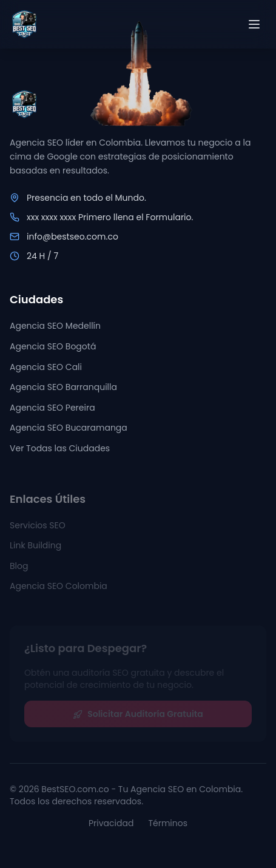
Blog (19, 569)
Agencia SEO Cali (46, 368)
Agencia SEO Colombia (59, 590)
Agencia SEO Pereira (52, 408)
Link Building (35, 548)
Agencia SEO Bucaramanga (69, 429)
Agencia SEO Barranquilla (63, 388)
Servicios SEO (38, 528)
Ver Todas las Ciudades (60, 449)
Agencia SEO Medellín (55, 327)
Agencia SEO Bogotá (53, 347)
